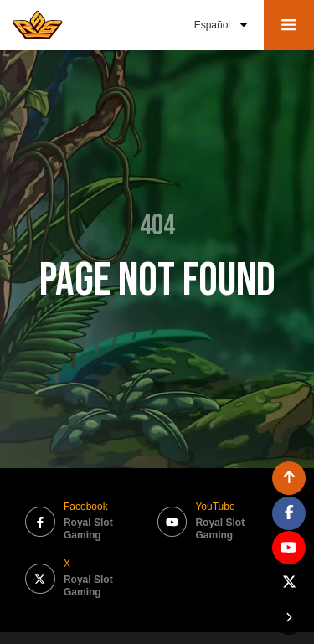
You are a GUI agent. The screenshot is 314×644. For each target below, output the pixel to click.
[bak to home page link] (38, 25)
